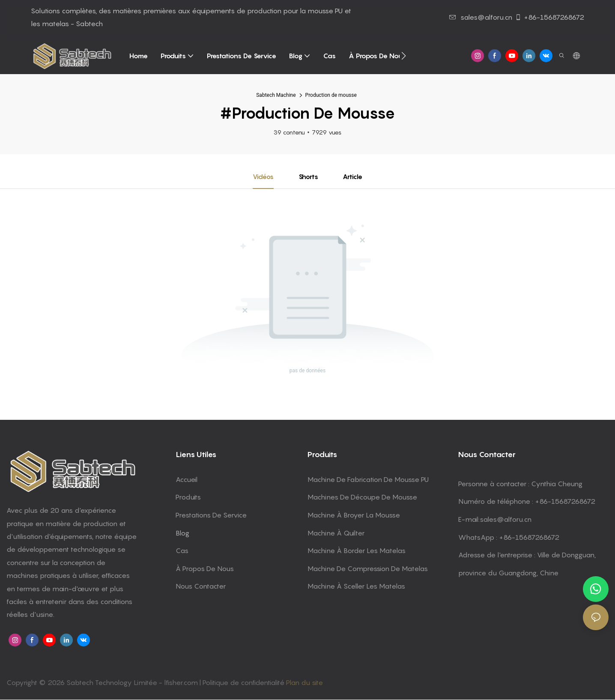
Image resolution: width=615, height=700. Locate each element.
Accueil (187, 480)
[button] (404, 56)
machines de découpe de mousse (362, 497)
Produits (188, 497)
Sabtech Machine (276, 95)
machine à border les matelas (357, 551)
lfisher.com (182, 683)
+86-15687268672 (549, 17)
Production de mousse (331, 95)
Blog (182, 533)
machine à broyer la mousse (354, 515)
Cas (182, 551)
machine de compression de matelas (368, 569)
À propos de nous (205, 569)
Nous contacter (201, 586)
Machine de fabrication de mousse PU (368, 480)
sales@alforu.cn (481, 17)
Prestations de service (211, 515)
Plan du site (305, 683)
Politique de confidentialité (244, 683)
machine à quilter (336, 533)
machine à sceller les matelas (356, 586)
